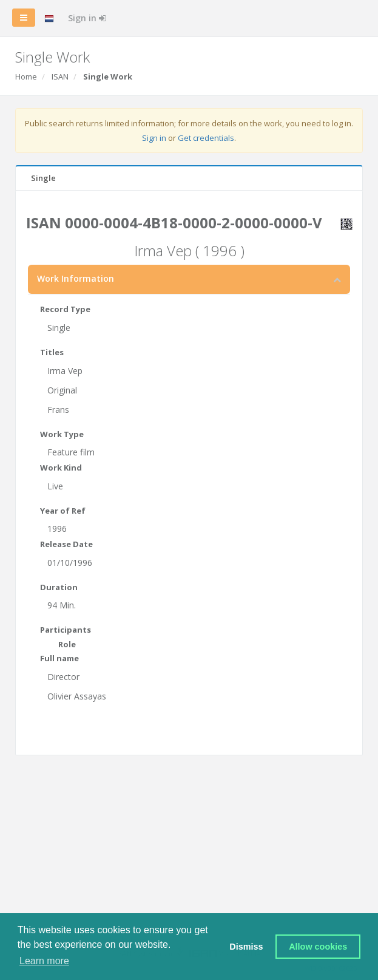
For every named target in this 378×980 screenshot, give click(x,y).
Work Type (62, 434)
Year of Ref (63, 511)
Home (26, 77)
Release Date (66, 544)
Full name (59, 658)
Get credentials (206, 138)
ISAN (60, 77)
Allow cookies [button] (318, 947)
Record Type (65, 309)
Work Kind (61, 468)
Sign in (87, 18)
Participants (66, 630)
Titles (52, 352)
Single (43, 178)
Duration (59, 587)
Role (67, 644)
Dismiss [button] (246, 947)
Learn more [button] (44, 961)
